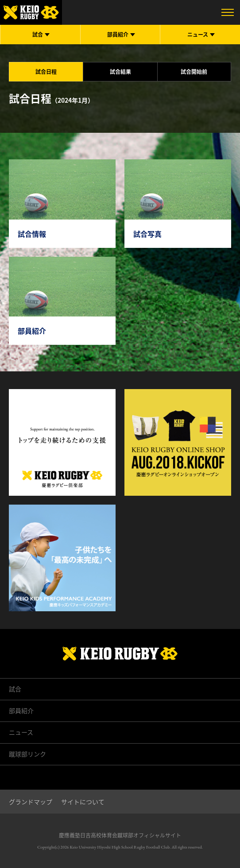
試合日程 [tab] (46, 72)
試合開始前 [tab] (194, 72)
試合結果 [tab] (120, 72)
